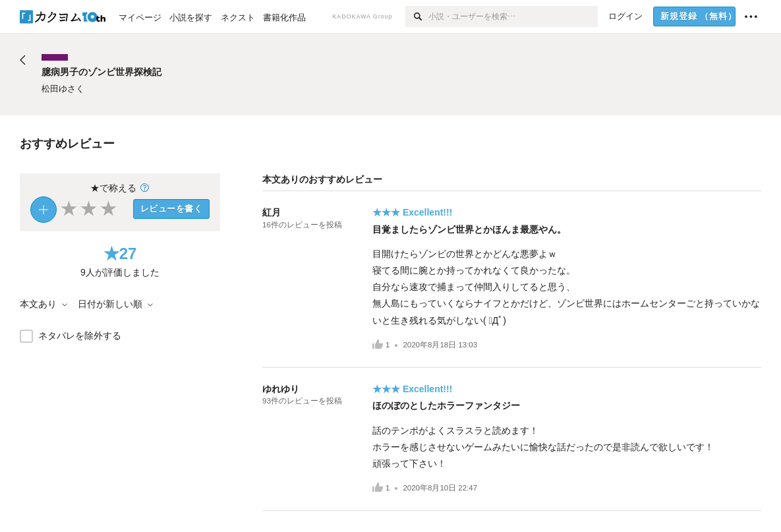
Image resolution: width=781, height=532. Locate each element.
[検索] (417, 16)
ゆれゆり (281, 389)
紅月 (272, 212)
